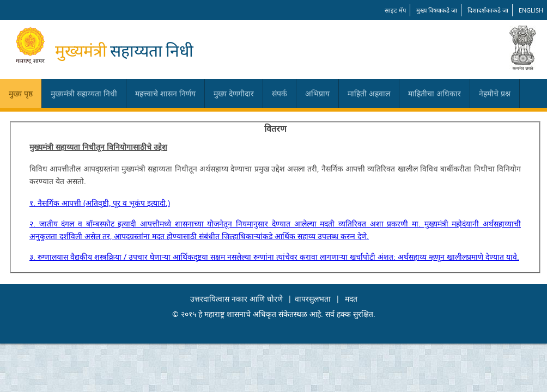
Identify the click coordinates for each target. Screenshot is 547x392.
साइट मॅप (395, 10)
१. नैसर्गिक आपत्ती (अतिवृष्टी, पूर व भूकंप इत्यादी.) (100, 203)
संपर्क (279, 93)
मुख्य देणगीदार (234, 93)
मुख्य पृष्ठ (21, 93)
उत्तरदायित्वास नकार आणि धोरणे (236, 299)
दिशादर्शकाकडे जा (488, 10)
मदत (351, 299)
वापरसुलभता (313, 299)
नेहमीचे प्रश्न (495, 93)
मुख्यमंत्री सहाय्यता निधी (84, 93)
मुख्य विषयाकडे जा (437, 10)
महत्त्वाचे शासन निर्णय (165, 93)
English (531, 10)
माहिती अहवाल (369, 93)
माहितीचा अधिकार (434, 93)
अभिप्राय (317, 93)
